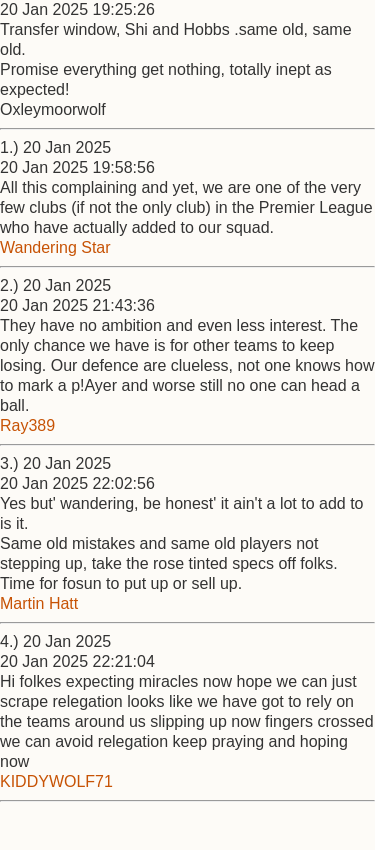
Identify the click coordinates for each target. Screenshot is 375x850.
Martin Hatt (39, 603)
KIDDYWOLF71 (56, 781)
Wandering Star (55, 247)
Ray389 (27, 425)
